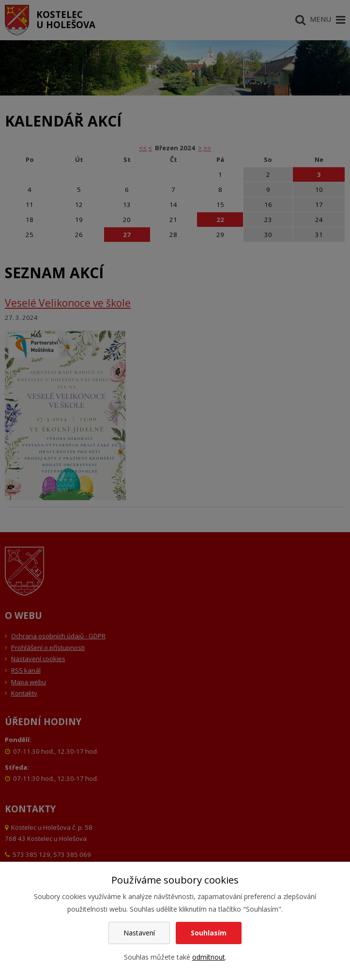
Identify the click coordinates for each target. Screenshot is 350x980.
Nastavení (139, 933)
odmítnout (209, 957)
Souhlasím (209, 933)
